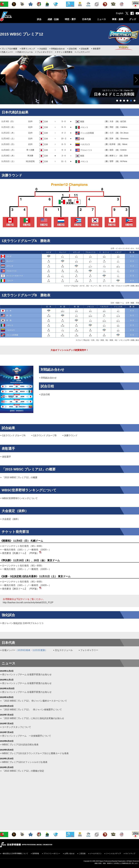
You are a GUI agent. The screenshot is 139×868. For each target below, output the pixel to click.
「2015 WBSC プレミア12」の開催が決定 (23, 771)
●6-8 (104, 335)
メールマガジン (96, 854)
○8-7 (90, 261)
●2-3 (62, 320)
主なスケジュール (64, 650)
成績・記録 (53, 19)
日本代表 (86, 19)
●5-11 (63, 335)
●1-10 (76, 335)
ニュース (101, 19)
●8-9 (49, 276)
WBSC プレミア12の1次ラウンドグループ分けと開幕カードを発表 (35, 753)
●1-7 (90, 281)
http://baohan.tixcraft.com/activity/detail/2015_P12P (28, 602)
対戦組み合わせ (58, 49)
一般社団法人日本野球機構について (15, 854)
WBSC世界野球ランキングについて (20, 498)
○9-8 (104, 256)
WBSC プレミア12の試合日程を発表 (20, 745)
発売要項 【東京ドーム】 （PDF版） (21, 589)
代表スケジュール (25, 52)
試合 (39, 19)
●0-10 (63, 325)
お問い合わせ (69, 854)
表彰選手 (97, 49)
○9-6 (118, 325)
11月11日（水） (8, 127)
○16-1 (118, 266)
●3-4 (76, 325)
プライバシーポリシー (52, 854)
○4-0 (118, 256)
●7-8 (62, 271)
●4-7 (76, 276)
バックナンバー (83, 52)
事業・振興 (118, 19)
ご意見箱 (82, 854)
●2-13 (76, 330)
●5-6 (62, 266)
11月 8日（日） (8, 121)
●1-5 (49, 261)
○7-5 (62, 330)
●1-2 (62, 281)
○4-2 (118, 311)
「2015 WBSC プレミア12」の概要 (20, 477)
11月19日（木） (8, 156)
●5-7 (104, 316)
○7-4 (104, 266)
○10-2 (63, 311)
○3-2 (76, 316)
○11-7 (90, 266)
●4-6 (90, 330)
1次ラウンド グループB (45, 435)
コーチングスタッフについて (17, 727)
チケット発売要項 (64, 52)
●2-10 (49, 316)
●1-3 (49, 266)
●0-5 (49, 320)
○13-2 (104, 320)
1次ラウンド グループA (14, 435)
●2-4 (49, 335)
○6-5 (76, 261)
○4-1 (62, 276)
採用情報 (36, 854)
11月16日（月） (8, 150)
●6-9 (90, 335)
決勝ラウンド (71, 435)
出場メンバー (9, 650)
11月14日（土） (8, 139)
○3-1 (76, 256)
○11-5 (118, 316)
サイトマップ (130, 854)
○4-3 (90, 320)
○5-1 (62, 256)
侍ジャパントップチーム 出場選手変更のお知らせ (27, 675)
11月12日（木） (8, 133)
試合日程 (73, 49)
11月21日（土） (8, 161)
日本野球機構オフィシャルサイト (13, 16)
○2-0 (90, 256)
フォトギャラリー (45, 52)
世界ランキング (28, 49)
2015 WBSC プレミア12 (22, 34)
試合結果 (85, 49)
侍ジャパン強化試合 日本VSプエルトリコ (23, 623)
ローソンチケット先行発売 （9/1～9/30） (23, 546)
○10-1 (118, 320)
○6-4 (104, 325)
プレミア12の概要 (9, 49)
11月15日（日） (8, 144)
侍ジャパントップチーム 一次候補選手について (27, 736)
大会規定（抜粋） (11, 519)
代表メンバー (7, 52)
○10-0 (90, 316)
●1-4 (104, 261)
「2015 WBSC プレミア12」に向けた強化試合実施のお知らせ (33, 718)
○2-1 (118, 261)
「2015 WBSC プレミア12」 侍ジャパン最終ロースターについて (35, 701)
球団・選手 (70, 19)
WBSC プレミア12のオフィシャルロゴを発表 (25, 762)
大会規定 (43, 49)
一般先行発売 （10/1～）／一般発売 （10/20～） (27, 550)
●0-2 (49, 271)
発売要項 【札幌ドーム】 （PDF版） (21, 553)
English (120, 13)
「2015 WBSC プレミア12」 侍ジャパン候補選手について (32, 710)
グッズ (133, 19)
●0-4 (49, 281)
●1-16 (76, 281)
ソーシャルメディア (113, 854)
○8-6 (118, 330)
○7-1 (118, 271)
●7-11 (76, 271)
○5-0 (76, 311)
